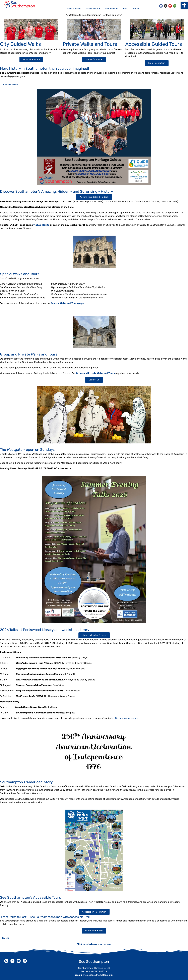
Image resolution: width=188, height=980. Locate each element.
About (125, 7)
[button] (184, 5)
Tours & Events (74, 7)
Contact (136, 7)
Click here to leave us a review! (94, 941)
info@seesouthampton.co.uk (98, 972)
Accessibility (93, 7)
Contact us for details (127, 715)
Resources (111, 7)
